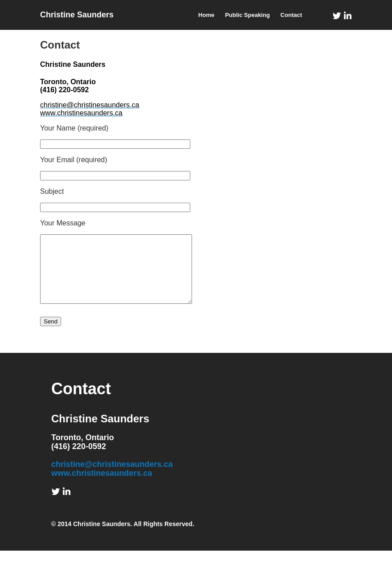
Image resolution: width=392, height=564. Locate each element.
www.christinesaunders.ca (102, 486)
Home (206, 15)
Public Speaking (247, 15)
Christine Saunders (77, 15)
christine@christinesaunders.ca (112, 478)
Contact (291, 15)
